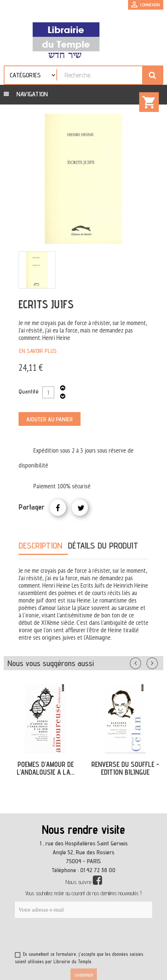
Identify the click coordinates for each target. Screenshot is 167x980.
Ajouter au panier (50, 419)
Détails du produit (103, 545)
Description (40, 545)
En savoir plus (38, 351)
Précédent (143, 662)
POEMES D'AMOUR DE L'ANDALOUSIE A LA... (46, 768)
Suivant (157, 662)
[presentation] (86, 936)
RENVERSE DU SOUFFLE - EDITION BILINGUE (125, 768)
